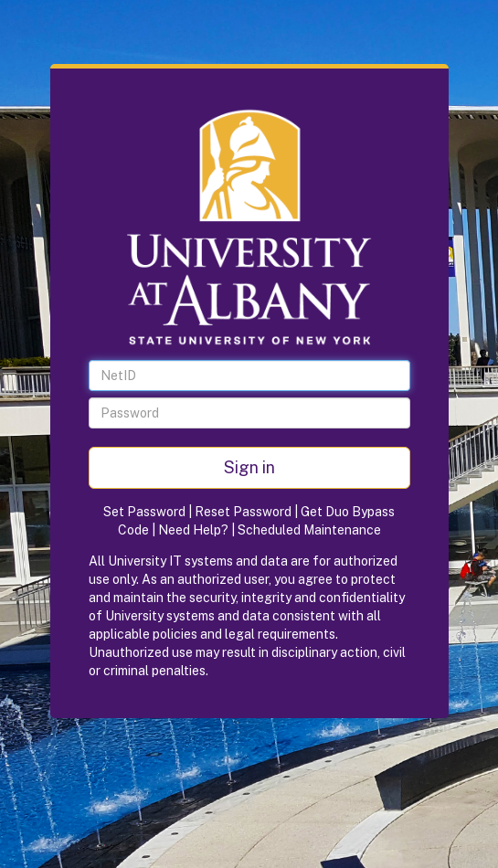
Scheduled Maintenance (309, 530)
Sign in (249, 467)
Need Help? (193, 530)
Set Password (144, 512)
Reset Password (243, 512)
